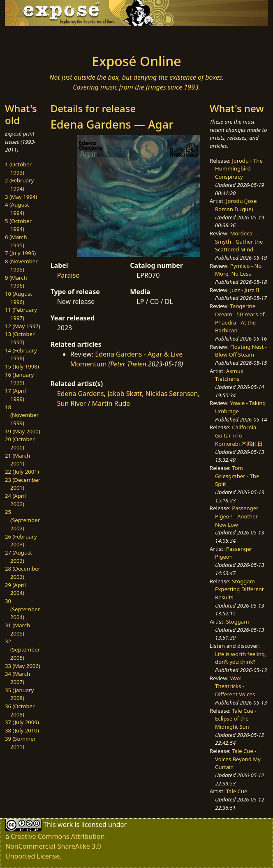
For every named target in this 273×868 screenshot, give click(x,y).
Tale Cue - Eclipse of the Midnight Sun (236, 719)
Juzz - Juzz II (245, 290)
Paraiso (68, 275)
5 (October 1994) (18, 225)
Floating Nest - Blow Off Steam (241, 351)
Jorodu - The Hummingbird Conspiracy (239, 169)
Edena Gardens (81, 394)
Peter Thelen (128, 364)
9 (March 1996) (16, 282)
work (65, 824)
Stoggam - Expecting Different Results (239, 589)
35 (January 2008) (19, 694)
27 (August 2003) (19, 557)
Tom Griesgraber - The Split (237, 476)
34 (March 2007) (17, 678)
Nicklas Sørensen (172, 394)
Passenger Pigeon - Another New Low (237, 516)
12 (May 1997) (23, 326)
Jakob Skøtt (125, 394)
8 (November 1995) (21, 265)
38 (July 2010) (22, 730)
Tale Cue (237, 791)
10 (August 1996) (19, 298)
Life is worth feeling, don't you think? (241, 658)
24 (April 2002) (15, 500)
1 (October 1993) (18, 168)
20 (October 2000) (20, 443)
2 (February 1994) (19, 184)
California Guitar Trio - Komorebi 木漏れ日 (239, 435)
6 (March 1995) (16, 241)
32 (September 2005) (22, 649)
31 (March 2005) (17, 629)
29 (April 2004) (15, 589)
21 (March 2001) (17, 460)
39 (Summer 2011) (20, 743)
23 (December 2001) (23, 484)
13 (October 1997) (20, 338)
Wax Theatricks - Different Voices (235, 686)
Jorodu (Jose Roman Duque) (236, 205)
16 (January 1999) (19, 379)
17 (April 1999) (15, 395)
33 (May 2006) (23, 666)
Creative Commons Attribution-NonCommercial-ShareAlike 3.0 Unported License (56, 846)
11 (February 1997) (21, 314)
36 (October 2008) (20, 710)
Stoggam (238, 622)
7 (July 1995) (20, 253)
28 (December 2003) (23, 573)
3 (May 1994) (21, 197)
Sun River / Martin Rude (94, 403)
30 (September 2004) (22, 609)
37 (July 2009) (22, 722)
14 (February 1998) (21, 355)
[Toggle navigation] (47, 38)
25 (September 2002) (22, 520)
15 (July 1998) (22, 366)
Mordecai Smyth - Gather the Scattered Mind (239, 241)
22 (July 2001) (22, 472)
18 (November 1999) (22, 415)
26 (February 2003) (21, 541)
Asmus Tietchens (229, 375)
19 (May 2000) (23, 431)
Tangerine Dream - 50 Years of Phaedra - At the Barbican (240, 318)
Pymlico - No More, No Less (238, 270)
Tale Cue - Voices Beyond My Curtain (238, 759)
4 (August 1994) (17, 209)
